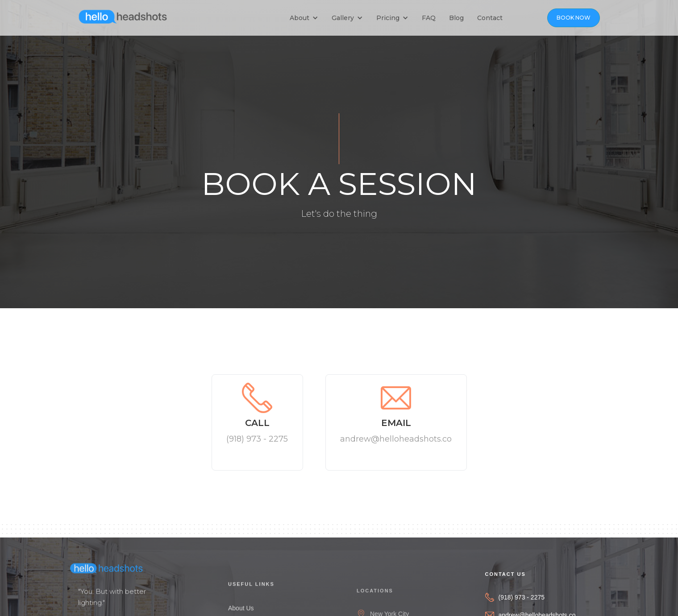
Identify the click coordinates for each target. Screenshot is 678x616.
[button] (306, 18)
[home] (123, 16)
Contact (490, 18)
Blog (456, 18)
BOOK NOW (574, 18)
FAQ (429, 18)
